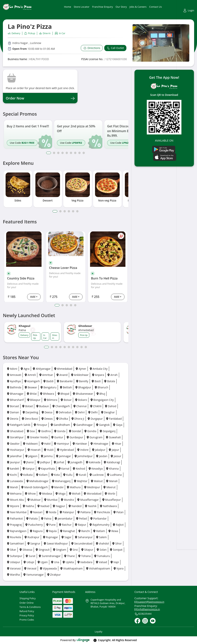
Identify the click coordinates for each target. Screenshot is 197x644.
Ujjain (43, 562)
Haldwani (30, 444)
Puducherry (34, 525)
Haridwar (80, 444)
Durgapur (95, 419)
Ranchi (84, 531)
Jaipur (114, 450)
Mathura (74, 487)
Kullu (68, 475)
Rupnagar (51, 537)
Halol (46, 444)
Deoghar (108, 412)
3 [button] (58, 153)
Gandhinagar (83, 425)
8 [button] (79, 153)
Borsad (13, 406)
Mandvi (57, 487)
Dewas (47, 419)
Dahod (111, 406)
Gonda (60, 431)
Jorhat (59, 462)
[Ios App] (165, 157)
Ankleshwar (80, 375)
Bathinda (14, 387)
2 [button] (54, 153)
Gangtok (103, 425)
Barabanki (65, 381)
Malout (97, 481)
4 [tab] (69, 211)
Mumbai (51, 500)
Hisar (117, 444)
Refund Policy (27, 611)
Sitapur (87, 550)
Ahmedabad (63, 369)
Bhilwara (47, 394)
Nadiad (43, 506)
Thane (70, 556)
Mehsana (14, 494)
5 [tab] (73, 211)
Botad (27, 406)
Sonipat (116, 550)
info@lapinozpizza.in (147, 609)
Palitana (84, 512)
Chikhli (96, 406)
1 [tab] (55, 211)
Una (55, 562)
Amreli (30, 375)
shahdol (102, 543)
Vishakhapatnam (98, 568)
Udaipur (14, 562)
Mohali (75, 494)
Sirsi (74, 550)
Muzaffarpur (112, 500)
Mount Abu (15, 500)
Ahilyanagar (42, 369)
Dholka (62, 419)
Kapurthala (47, 469)
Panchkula (102, 512)
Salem (101, 537)
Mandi (13, 487)
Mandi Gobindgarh (35, 487)
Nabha (28, 506)
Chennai (80, 406)
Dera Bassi (30, 419)
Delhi (93, 412)
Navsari (36, 512)
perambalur (64, 518)
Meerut (109, 487)
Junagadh (75, 462)
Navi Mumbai (17, 512)
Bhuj (101, 394)
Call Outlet (115, 48)
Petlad (82, 518)
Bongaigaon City (102, 400)
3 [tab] (65, 211)
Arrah (112, 375)
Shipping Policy (28, 598)
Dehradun (64, 412)
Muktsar (34, 500)
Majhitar (81, 481)
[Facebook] (137, 621)
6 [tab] (77, 211)
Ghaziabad (15, 431)
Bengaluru (48, 387)
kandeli (13, 469)
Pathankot (15, 518)
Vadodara (85, 562)
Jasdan (102, 456)
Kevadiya (96, 469)
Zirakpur (54, 575)
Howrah (34, 450)
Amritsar (46, 375)
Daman (13, 412)
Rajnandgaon (17, 531)
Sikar (12, 550)
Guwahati (113, 437)
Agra (25, 369)
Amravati (14, 375)
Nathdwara (108, 506)
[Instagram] (145, 621)
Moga (61, 494)
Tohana (84, 556)
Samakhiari (15, 543)
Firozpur (40, 425)
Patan (119, 512)
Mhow (30, 494)
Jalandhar (15, 456)
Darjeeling (30, 412)
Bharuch (102, 387)
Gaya (118, 425)
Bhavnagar (15, 394)
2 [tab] (60, 211)
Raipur (81, 525)
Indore (83, 450)
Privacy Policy (27, 615)
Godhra (44, 431)
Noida (51, 512)
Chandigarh (61, 406)
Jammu (47, 456)
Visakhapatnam (71, 568)
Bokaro (81, 400)
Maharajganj (61, 481)
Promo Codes (27, 620)
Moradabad (93, 494)
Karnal (64, 469)
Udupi (29, 562)
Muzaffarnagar (88, 500)
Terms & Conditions (30, 607)
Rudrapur (32, 537)
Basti (96, 381)
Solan (102, 550)
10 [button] (86, 347)
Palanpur (67, 512)
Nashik (91, 506)
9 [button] (84, 153)
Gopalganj (108, 431)
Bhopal (64, 394)
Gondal (75, 431)
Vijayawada (48, 568)
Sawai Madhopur (56, 543)
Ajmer (81, 369)
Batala (110, 381)
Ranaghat (68, 531)
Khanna (112, 469)
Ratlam (99, 531)
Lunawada (15, 481)
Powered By (75, 640)
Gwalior (13, 444)
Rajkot (118, 525)
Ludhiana (114, 475)
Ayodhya (14, 381)
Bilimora (51, 400)
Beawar (31, 387)
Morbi (110, 494)
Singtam (60, 550)
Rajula (51, 531)
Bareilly (82, 381)
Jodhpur (44, 462)
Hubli (49, 450)
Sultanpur (15, 556)
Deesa (47, 412)
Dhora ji (78, 419)
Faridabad (114, 419)
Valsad (101, 562)
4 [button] (63, 153)
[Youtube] (153, 621)
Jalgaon (31, 456)
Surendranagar (50, 556)
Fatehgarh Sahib (19, 425)
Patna (46, 518)
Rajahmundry (99, 525)
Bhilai (32, 394)
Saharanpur (84, 537)
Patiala (32, 518)
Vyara (119, 568)
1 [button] (49, 153)
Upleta (68, 562)
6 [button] (71, 153)
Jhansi (29, 462)
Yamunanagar (34, 575)
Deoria (13, 419)
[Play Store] (164, 149)
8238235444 (143, 614)
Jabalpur (99, 450)
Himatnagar (99, 444)
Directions (92, 48)
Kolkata (26, 475)
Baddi (48, 381)
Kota (55, 475)
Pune (51, 525)
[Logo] (17, 7)
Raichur (65, 525)
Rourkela (14, 537)
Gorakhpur (15, 437)
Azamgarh (32, 381)
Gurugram (95, 437)
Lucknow (97, 475)
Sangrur (34, 543)
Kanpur (29, 469)
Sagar (66, 537)
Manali (112, 481)
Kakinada (93, 462)
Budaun (43, 406)
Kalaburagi (112, 462)
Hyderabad (66, 450)
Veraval (30, 568)
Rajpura (36, 531)
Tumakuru (102, 556)
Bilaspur (34, 400)
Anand (62, 375)
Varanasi (14, 568)
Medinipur (92, 487)
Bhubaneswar (83, 394)
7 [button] (75, 153)
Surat (30, 556)
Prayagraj (14, 525)
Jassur (116, 456)
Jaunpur (13, 462)
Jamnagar (64, 456)
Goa (31, 431)
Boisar (66, 400)
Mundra (67, 500)
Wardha (13, 575)
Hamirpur (62, 444)
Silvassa (26, 550)
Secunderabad (82, 543)
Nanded (75, 506)
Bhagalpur (83, 387)
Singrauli (43, 550)
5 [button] (67, 153)
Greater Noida (37, 437)
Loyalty (98, 632)
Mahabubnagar (38, 481)
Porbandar (98, 518)
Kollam (42, 475)
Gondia (90, 431)
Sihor (117, 543)
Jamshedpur (84, 456)
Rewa (113, 531)
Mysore (13, 506)
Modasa (46, 494)
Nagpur (59, 506)
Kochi (12, 475)
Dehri (80, 412)
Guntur (57, 437)
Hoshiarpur (16, 450)
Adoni (12, 369)
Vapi (115, 562)
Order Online (26, 603)
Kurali (81, 475)
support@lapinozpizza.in (149, 602)
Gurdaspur (75, 437)
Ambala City (99, 369)
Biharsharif (15, 400)
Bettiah (66, 387)
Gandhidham (60, 425)
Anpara (98, 375)
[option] (28, 134)
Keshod (79, 469)
